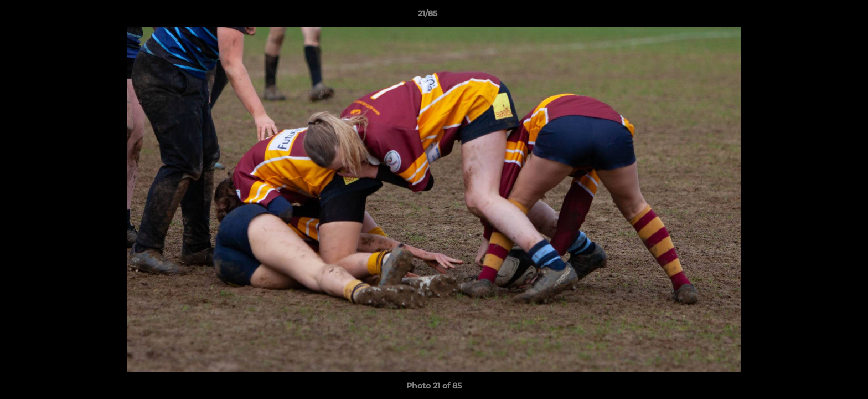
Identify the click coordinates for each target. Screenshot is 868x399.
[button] (821, 16)
